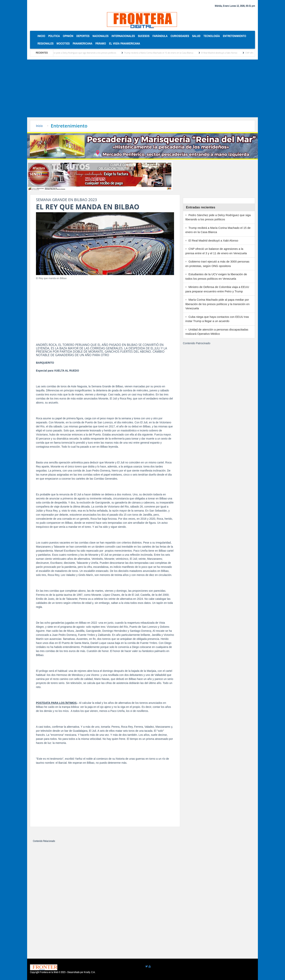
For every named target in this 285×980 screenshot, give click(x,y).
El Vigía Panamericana (125, 43)
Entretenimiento (235, 36)
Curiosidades (180, 36)
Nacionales (100, 36)
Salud (196, 36)
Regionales (45, 43)
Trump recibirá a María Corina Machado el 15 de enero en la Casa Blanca (162, 53)
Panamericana (82, 43)
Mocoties (63, 43)
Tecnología (212, 36)
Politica (54, 36)
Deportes (83, 36)
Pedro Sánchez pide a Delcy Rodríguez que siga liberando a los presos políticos (82, 53)
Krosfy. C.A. (90, 972)
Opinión (68, 36)
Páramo (101, 43)
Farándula (160, 36)
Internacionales (123, 36)
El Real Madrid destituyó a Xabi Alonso (222, 53)
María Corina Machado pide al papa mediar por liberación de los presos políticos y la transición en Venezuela (217, 304)
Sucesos (144, 36)
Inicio (42, 36)
